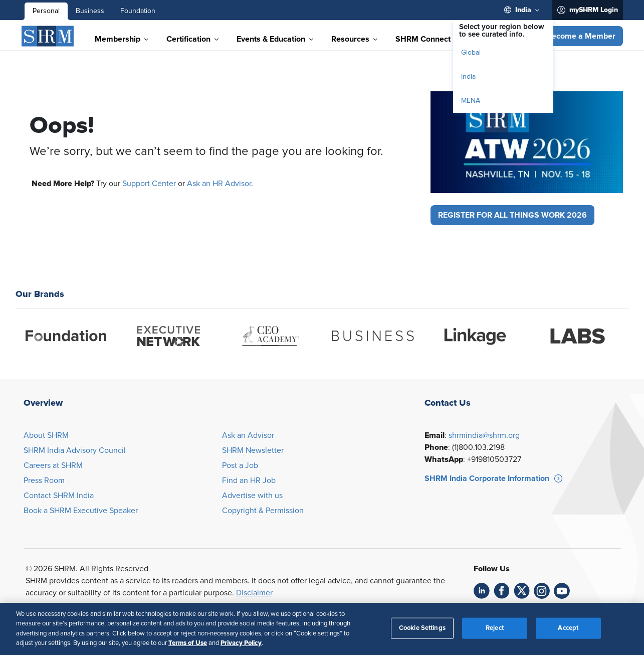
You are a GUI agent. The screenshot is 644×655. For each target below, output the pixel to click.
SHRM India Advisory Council (75, 450)
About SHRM (46, 435)
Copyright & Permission (263, 511)
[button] (581, 36)
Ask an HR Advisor (219, 184)
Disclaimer (254, 593)
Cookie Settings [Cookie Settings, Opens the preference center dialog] (422, 628)
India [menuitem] (468, 77)
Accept (568, 628)
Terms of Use (188, 643)
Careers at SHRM (53, 465)
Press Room (44, 480)
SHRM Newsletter (253, 450)
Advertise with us (252, 496)
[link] (482, 591)
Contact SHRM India (59, 496)
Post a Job (240, 465)
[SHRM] (48, 36)
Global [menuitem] (471, 53)
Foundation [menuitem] (138, 11)
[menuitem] (524, 10)
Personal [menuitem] (46, 11)
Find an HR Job (249, 480)
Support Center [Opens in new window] (149, 184)
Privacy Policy (241, 643)
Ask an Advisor (248, 435)
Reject (495, 628)
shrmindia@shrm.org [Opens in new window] (484, 435)
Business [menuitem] (90, 11)
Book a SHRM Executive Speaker (81, 511)
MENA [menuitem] (471, 101)
